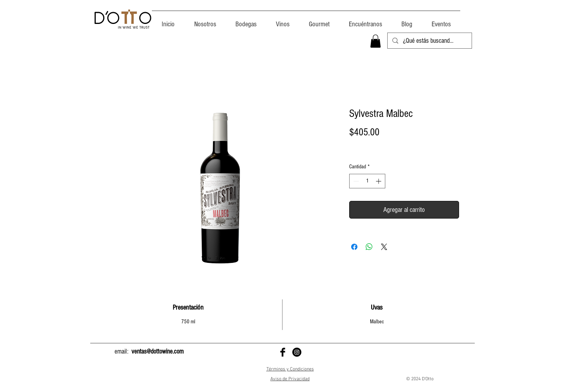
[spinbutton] (367, 181)
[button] (375, 41)
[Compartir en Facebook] (354, 247)
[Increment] (379, 181)
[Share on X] (384, 247)
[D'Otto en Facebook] (283, 352)
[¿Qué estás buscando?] (429, 41)
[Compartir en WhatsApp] (369, 247)
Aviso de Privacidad (290, 379)
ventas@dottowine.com (158, 351)
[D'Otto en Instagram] (297, 352)
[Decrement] (355, 181)
